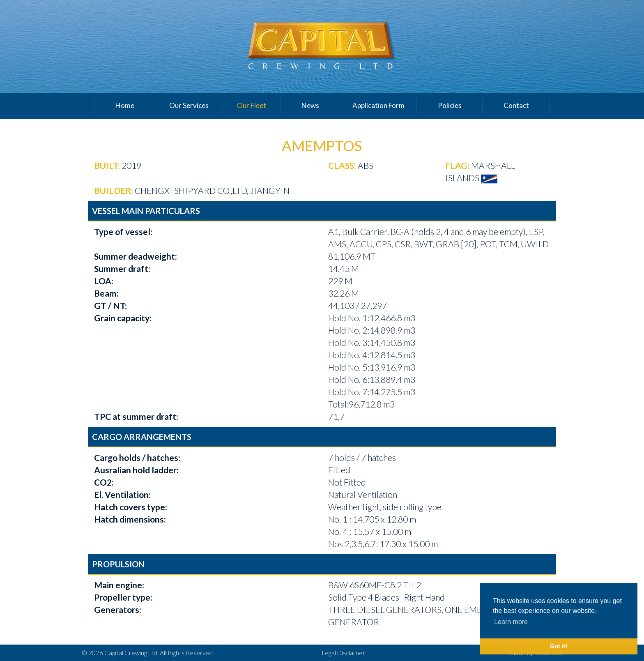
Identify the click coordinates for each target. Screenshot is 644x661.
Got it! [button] (559, 646)
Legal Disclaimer (344, 653)
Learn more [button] (511, 622)
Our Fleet (252, 105)
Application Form (378, 105)
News (310, 105)
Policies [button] (450, 105)
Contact (516, 105)
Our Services (189, 105)
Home (125, 105)
